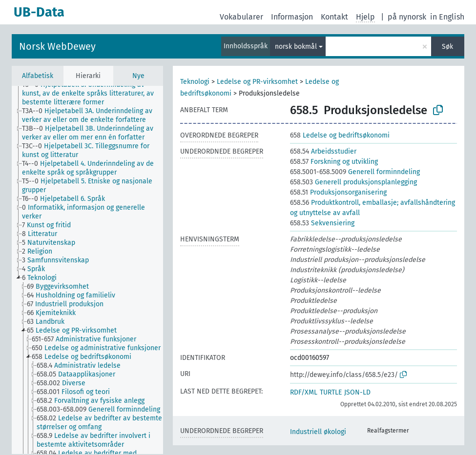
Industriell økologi (318, 432)
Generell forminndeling (355, 172)
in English (447, 17)
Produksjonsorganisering (338, 192)
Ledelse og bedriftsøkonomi (340, 135)
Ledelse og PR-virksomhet (257, 82)
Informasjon (292, 17)
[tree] (87, 270)
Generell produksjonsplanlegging (353, 182)
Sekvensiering (322, 223)
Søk (447, 47)
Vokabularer (241, 17)
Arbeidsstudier (323, 151)
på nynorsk (407, 17)
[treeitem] (97, 94)
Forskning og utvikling (334, 162)
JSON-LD (357, 392)
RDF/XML (304, 392)
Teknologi (195, 82)
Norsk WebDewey (57, 46)
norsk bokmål (296, 47)
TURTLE (331, 392)
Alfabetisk (38, 76)
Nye (138, 76)
